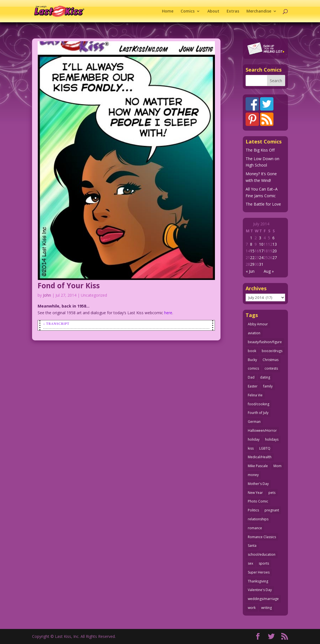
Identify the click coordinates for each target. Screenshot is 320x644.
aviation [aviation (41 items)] (254, 333)
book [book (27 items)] (252, 351)
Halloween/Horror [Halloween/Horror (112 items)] (262, 430)
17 (261, 251)
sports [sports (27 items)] (264, 563)
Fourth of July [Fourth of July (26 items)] (258, 413)
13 (275, 244)
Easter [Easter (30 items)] (253, 386)
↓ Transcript (56, 324)
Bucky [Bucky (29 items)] (252, 360)
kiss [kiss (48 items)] (251, 448)
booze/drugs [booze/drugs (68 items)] (272, 351)
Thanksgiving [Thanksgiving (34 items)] (258, 581)
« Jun (250, 271)
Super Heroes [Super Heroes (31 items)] (259, 572)
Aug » (269, 271)
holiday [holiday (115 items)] (254, 439)
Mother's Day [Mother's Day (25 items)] (258, 484)
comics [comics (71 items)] (253, 368)
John (47, 295)
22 (252, 258)
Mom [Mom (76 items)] (277, 466)
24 (261, 258)
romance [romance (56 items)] (255, 528)
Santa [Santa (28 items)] (252, 546)
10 (261, 244)
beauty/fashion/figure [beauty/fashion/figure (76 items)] (265, 342)
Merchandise (259, 11)
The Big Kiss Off (260, 150)
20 (275, 251)
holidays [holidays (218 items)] (272, 439)
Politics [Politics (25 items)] (253, 510)
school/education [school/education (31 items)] (262, 554)
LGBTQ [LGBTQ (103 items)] (265, 448)
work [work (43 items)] (252, 608)
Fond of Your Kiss (69, 286)
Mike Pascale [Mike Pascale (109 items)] (258, 466)
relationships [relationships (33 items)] (258, 519)
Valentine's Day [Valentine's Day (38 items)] (260, 590)
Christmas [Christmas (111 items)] (271, 360)
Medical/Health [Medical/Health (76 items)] (260, 457)
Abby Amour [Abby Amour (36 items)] (258, 324)
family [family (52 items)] (268, 386)
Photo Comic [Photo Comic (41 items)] (258, 501)
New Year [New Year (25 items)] (255, 493)
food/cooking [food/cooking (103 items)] (259, 404)
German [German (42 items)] (254, 422)
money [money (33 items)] (253, 475)
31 (261, 264)
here (168, 313)
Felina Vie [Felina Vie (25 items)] (255, 395)
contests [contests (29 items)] (271, 368)
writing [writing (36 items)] (266, 608)
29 (252, 264)
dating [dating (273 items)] (265, 377)
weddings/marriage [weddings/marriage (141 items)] (263, 599)
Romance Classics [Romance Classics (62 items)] (262, 537)
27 (275, 258)
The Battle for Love (263, 204)
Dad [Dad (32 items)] (251, 377)
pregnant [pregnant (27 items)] (272, 510)
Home (168, 11)
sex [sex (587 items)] (250, 563)
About (213, 11)
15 (252, 251)
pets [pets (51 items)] (272, 493)
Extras (233, 11)
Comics (188, 11)
